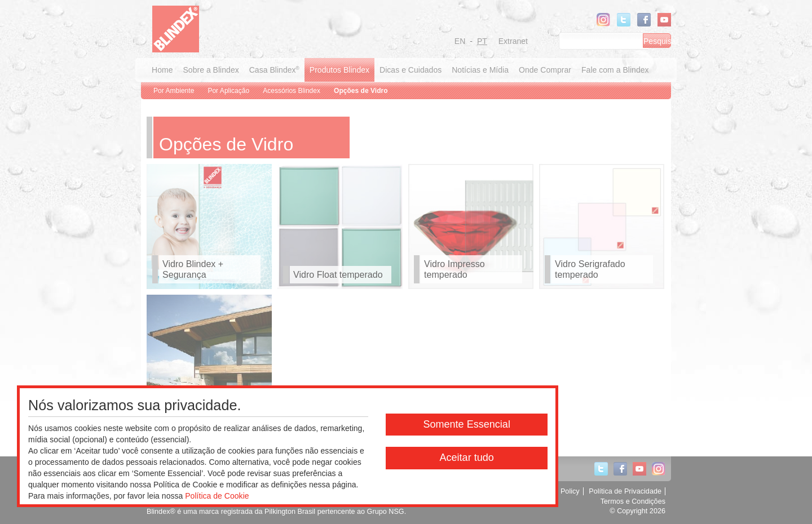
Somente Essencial (467, 424)
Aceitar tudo (466, 458)
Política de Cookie (217, 496)
